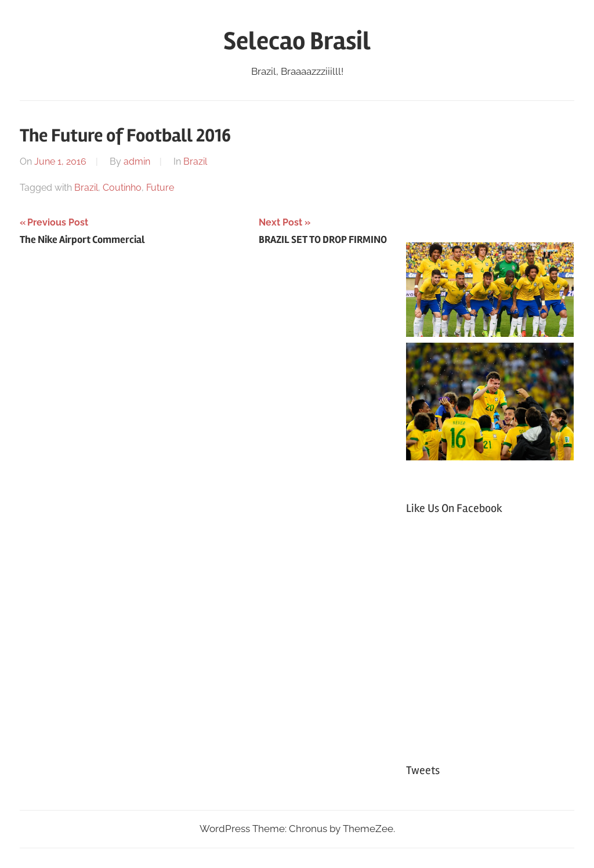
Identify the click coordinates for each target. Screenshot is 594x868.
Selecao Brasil (297, 41)
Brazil (195, 161)
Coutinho (122, 188)
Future (160, 188)
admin (137, 161)
